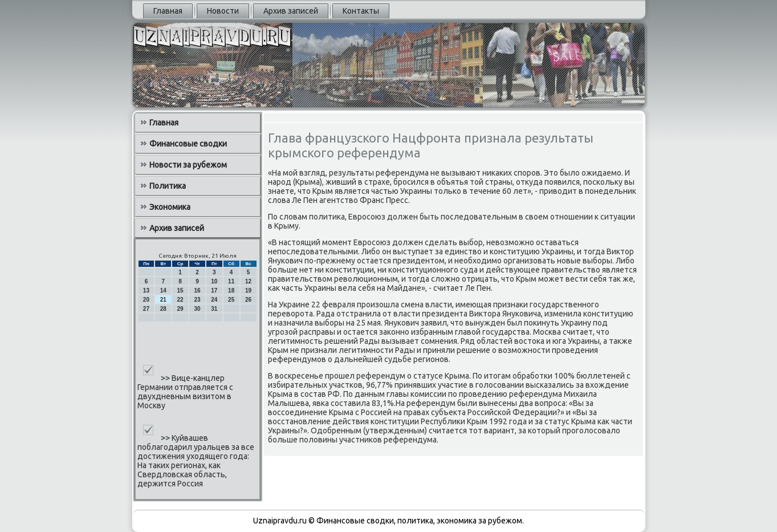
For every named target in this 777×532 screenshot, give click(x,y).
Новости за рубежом (188, 165)
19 (248, 291)
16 (197, 291)
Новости (223, 11)
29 (180, 309)
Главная (168, 11)
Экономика (170, 207)
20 (146, 300)
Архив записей (291, 11)
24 (214, 300)
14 (163, 291)
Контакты (361, 11)
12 (248, 281)
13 (146, 291)
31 (214, 309)
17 (214, 291)
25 (231, 300)
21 (163, 300)
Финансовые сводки (188, 144)
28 (163, 309)
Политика (168, 186)
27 (146, 309)
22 (180, 300)
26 (248, 300)
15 (180, 291)
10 (214, 281)
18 (231, 291)
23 (197, 300)
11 (231, 281)
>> (166, 378)
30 (197, 309)
